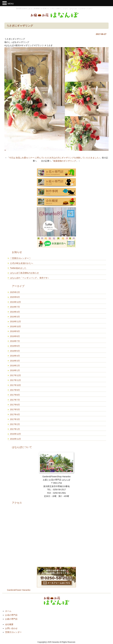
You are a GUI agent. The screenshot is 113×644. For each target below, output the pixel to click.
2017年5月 (15, 409)
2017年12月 (16, 375)
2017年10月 (16, 385)
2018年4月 (15, 356)
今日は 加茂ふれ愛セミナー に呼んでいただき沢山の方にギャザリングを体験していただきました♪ (55, 158)
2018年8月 (15, 336)
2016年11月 (16, 439)
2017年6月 (15, 405)
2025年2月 (15, 292)
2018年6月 (15, 346)
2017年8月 (15, 395)
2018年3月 (15, 361)
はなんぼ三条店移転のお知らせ (24, 273)
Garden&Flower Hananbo (19, 590)
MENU (11, 4)
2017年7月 (15, 400)
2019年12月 (16, 302)
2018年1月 (15, 370)
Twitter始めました (18, 268)
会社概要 (9, 624)
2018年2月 (15, 366)
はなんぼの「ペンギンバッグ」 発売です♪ (29, 278)
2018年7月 (15, 341)
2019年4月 (15, 312)
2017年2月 (15, 424)
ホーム (8, 611)
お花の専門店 (11, 615)
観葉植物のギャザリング (65, 161)
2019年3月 (15, 317)
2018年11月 (16, 321)
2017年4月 (15, 414)
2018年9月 (15, 331)
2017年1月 (15, 429)
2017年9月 (15, 390)
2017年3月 (15, 419)
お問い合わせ (11, 628)
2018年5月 (15, 351)
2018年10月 (16, 326)
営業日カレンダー (13, 632)
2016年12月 (16, 434)
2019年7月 (15, 307)
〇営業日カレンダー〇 (20, 258)
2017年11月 (16, 380)
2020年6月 (15, 297)
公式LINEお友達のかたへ (22, 263)
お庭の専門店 (11, 619)
